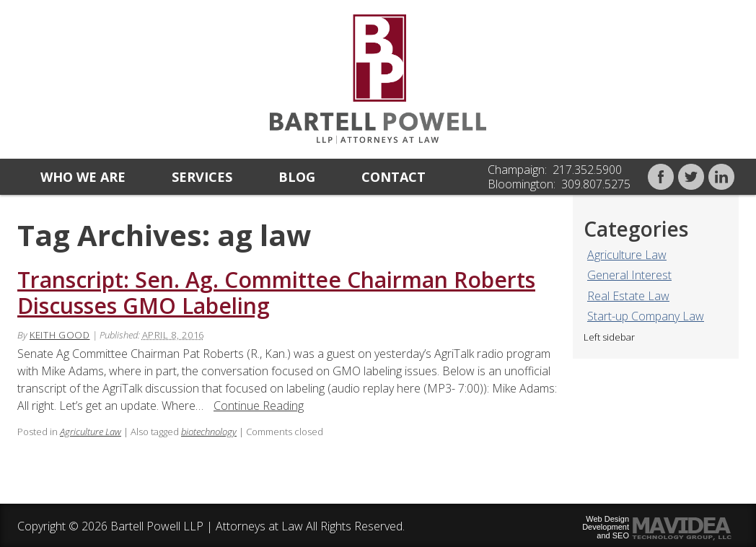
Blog (297, 177)
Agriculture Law (627, 255)
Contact (394, 177)
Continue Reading (259, 406)
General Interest (629, 275)
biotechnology (209, 432)
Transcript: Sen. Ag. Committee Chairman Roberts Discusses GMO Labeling (276, 293)
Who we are (83, 177)
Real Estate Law (628, 296)
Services (202, 177)
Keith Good (60, 335)
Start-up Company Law (646, 316)
